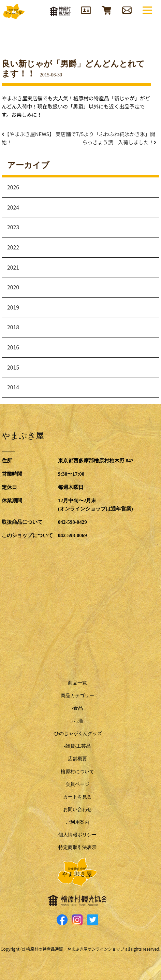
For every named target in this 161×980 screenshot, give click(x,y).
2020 (13, 287)
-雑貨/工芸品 (77, 746)
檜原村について (77, 772)
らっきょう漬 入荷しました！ (121, 142)
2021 (13, 267)
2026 (13, 187)
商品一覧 (77, 683)
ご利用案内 (77, 822)
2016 (13, 347)
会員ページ (77, 784)
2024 (13, 207)
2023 (13, 227)
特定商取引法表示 (77, 847)
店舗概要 (77, 759)
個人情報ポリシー (77, 835)
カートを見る (77, 797)
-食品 (77, 708)
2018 (13, 327)
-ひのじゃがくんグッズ (77, 733)
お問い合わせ (77, 810)
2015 (13, 367)
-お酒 (77, 721)
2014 (13, 387)
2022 (13, 247)
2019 (13, 307)
